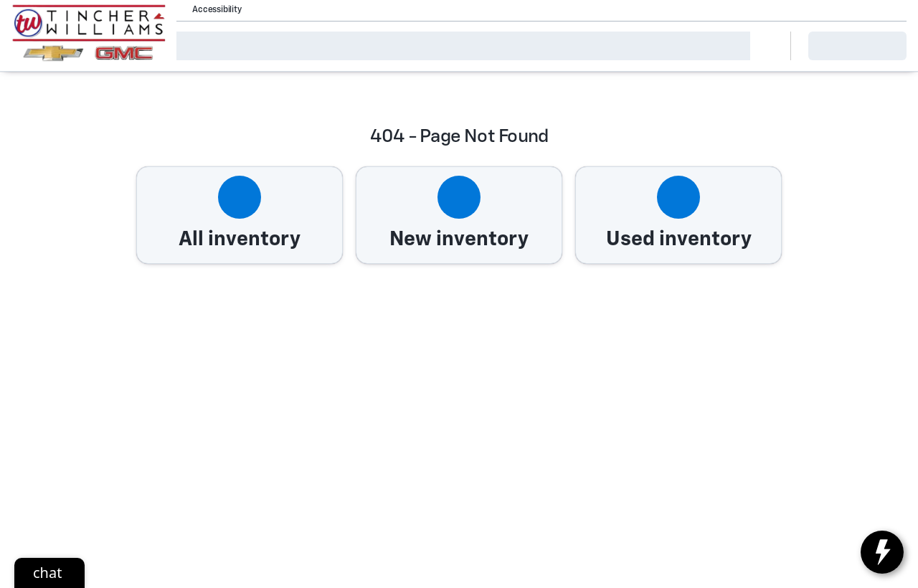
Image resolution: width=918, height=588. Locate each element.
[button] (273, 10)
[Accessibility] (210, 10)
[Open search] (762, 46)
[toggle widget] (882, 552)
